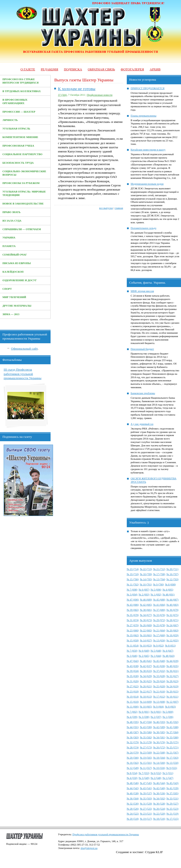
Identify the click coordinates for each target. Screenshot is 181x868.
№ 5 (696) (156, 590)
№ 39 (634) (133, 671)
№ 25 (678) (159, 625)
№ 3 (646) (132, 656)
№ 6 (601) (144, 712)
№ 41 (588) (172, 727)
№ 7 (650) (132, 651)
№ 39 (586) (146, 732)
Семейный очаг (15, 255)
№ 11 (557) (146, 768)
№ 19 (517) (146, 819)
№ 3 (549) (144, 778)
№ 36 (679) (172, 610)
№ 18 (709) (146, 574)
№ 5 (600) (168, 712)
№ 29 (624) (159, 681)
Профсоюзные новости (100, 95)
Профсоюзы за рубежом (21, 183)
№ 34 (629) (146, 676)
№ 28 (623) (172, 681)
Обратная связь (101, 69)
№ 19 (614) (133, 697)
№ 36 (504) (133, 798)
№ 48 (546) (133, 783)
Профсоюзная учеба (18, 146)
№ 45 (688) (159, 600)
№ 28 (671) (172, 620)
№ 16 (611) (172, 697)
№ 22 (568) (159, 753)
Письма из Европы (17, 263)
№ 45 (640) (159, 661)
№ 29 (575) (172, 742)
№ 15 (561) (146, 763)
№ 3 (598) (144, 717)
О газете (28, 69)
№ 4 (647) (168, 651)
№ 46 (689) (146, 600)
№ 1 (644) (156, 656)
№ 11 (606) (133, 707)
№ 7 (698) (132, 590)
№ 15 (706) (133, 579)
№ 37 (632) (159, 671)
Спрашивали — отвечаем (22, 229)
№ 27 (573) (146, 747)
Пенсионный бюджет (142, 349)
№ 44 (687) (172, 600)
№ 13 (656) (159, 640)
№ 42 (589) (159, 727)
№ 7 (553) (144, 773)
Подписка (73, 69)
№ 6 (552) (156, 773)
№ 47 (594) (146, 722)
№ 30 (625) (146, 681)
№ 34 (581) (159, 737)
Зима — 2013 (11, 314)
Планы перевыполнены (144, 116)
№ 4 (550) (132, 778)
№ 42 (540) (159, 788)
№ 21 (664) (159, 630)
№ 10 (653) (146, 646)
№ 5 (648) (156, 651)
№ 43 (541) (146, 788)
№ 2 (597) (156, 717)
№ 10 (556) (159, 768)
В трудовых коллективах (22, 91)
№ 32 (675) (172, 615)
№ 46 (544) (159, 783)
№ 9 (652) (159, 646)
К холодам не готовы (77, 89)
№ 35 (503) (146, 798)
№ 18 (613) (146, 697)
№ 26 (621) (146, 686)
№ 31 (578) (146, 742)
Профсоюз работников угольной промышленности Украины (106, 834)
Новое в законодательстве (23, 204)
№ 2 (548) (156, 778)
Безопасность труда (18, 163)
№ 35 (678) (133, 615)
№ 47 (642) (133, 661)
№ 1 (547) (168, 778)
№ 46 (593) (159, 722)
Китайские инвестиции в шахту (148, 150)
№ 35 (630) (133, 676)
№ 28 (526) (133, 809)
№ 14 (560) (159, 763)
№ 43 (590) (146, 727)
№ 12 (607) (172, 702)
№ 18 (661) (146, 635)
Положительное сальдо (144, 228)
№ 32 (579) (133, 742)
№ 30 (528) (159, 804)
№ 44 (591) (133, 727)
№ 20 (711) (172, 569)
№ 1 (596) (168, 717)
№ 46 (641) (146, 661)
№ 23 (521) (146, 814)
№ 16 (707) (172, 574)
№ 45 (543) (172, 783)
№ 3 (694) (132, 595)
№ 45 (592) (172, 722)
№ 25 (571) (172, 747)
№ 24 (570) (133, 753)
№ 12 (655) (172, 640)
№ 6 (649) (144, 651)
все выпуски (106, 208)
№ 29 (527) (172, 804)
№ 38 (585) (159, 732)
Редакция (49, 69)
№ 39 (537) (146, 793)
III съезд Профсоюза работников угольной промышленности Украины (22, 374)
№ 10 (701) (146, 584)
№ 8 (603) (170, 707)
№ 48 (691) (168, 595)
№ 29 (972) (159, 620)
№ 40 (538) (133, 793)
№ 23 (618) (133, 691)
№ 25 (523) (172, 809)
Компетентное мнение (20, 137)
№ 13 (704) (159, 579)
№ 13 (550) (172, 763)
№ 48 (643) (168, 656)
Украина (9, 238)
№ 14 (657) (146, 640)
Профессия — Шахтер (19, 112)
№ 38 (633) (146, 671)
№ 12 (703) (172, 579)
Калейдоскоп (13, 272)
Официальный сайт (24, 348)
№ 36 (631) (172, 671)
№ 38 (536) (159, 793)
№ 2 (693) (144, 595)
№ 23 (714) (133, 569)
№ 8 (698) (170, 584)
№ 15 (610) (133, 702)
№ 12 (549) (133, 768)
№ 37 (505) (172, 793)
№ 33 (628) (159, 676)
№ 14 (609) (146, 702)
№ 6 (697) (144, 590)
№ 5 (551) (168, 773)
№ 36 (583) (133, 737)
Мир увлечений (14, 297)
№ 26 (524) (159, 809)
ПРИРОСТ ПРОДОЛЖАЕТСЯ (148, 88)
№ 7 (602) (132, 712)
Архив (155, 69)
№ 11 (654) (133, 646)
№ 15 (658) (133, 640)
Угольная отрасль (16, 129)
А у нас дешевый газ (142, 424)
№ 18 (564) (159, 758)
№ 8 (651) (170, 646)
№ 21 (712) (159, 569)
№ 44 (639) (172, 661)
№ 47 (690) (133, 600)
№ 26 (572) (159, 747)
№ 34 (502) (159, 798)
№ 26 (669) (146, 625)
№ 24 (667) (172, 625)
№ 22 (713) (146, 569)
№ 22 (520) (159, 814)
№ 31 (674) (133, 620)
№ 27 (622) (133, 686)
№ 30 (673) (146, 620)
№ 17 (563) (172, 758)
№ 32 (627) (172, 676)
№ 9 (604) (159, 707)
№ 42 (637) (146, 666)
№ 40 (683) (172, 605)
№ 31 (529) (146, 804)
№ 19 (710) (133, 574)
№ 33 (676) (159, 615)
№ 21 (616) (159, 691)
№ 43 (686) (133, 605)
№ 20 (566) (133, 758)
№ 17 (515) (172, 819)
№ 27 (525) (146, 809)
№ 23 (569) (146, 753)
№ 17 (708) (159, 574)
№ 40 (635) (172, 666)
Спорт (7, 289)
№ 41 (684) (159, 605)
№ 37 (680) (159, 610)
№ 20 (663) (172, 630)
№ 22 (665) (146, 630)
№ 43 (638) (133, 666)
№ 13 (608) (159, 702)
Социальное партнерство (22, 154)
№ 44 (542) (133, 788)
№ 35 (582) (146, 737)
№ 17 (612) (159, 697)
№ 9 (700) (159, 584)
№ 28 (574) (133, 747)
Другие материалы (17, 306)
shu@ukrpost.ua (89, 848)
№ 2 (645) (144, 656)
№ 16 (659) (172, 635)
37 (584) (62, 95)
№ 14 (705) (146, 579)
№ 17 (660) (159, 635)
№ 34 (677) (146, 615)
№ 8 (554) (132, 773)
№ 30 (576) (159, 742)
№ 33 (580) (172, 737)
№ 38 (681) (146, 610)
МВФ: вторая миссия (142, 291)
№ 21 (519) (172, 814)
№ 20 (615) (172, 691)
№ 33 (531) (172, 798)
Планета (9, 246)
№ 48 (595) (133, 722)
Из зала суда (12, 221)
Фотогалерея (132, 69)
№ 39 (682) (133, 610)
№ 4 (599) (132, 717)
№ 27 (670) (133, 625)
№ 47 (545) (146, 783)
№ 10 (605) (146, 707)
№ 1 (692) (156, 595)
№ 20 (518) (133, 819)
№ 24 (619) (172, 686)
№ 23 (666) (133, 630)
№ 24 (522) (133, 814)
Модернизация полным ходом (147, 184)
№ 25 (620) (159, 686)
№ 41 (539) (172, 788)
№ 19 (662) (133, 635)
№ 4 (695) (168, 590)
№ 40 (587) (133, 732)
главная (119, 208)
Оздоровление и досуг (20, 280)
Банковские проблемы (143, 393)
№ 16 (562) (133, 763)
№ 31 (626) (133, 681)
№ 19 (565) (146, 758)
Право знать (11, 212)
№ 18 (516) (159, 819)
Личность (10, 120)
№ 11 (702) (133, 584)
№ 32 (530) (133, 804)
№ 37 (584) (172, 732)
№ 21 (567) (172, 753)
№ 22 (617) (146, 691)
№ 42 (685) (146, 605)
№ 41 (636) (159, 666)
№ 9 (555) (172, 768)
